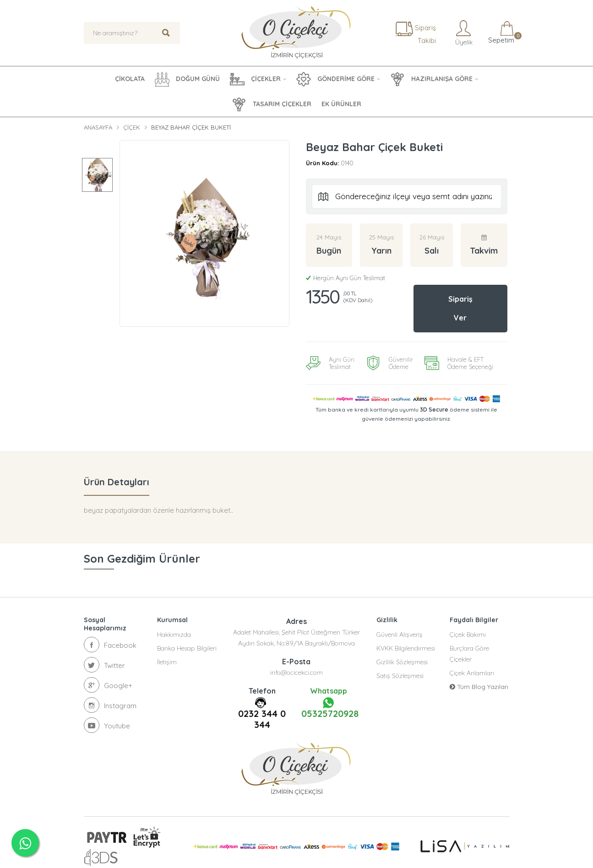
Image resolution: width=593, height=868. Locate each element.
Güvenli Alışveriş (400, 634)
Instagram (110, 704)
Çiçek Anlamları (472, 672)
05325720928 (329, 707)
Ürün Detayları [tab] (117, 481)
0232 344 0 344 (262, 718)
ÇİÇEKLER (255, 79)
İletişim (167, 661)
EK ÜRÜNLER (341, 104)
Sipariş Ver (460, 308)
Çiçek (132, 127)
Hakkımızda (174, 634)
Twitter (104, 664)
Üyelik (463, 33)
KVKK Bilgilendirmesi (406, 647)
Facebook (110, 644)
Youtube (107, 724)
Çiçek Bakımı (468, 634)
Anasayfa (98, 127)
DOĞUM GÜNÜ (187, 79)
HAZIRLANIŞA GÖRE (431, 79)
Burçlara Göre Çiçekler (469, 653)
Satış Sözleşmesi (400, 675)
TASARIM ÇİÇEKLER (272, 104)
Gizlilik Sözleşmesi (402, 661)
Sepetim (500, 33)
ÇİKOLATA (130, 79)
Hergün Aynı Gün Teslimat (345, 278)
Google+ (108, 684)
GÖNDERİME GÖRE (335, 79)
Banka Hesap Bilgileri (187, 647)
